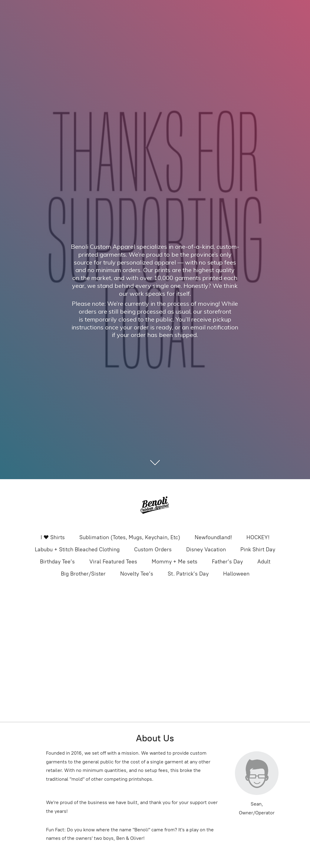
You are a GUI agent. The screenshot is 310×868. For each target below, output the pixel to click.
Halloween (236, 574)
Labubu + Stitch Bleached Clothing (77, 549)
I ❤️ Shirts (53, 537)
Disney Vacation (206, 549)
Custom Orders (153, 549)
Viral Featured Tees (113, 562)
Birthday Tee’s (57, 562)
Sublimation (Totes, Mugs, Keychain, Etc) (130, 537)
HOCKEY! (258, 537)
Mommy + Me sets (175, 562)
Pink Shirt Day (258, 549)
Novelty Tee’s (137, 574)
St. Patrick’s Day (188, 574)
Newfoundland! (213, 537)
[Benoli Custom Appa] (155, 506)
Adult (264, 562)
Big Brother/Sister (83, 574)
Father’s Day (227, 562)
